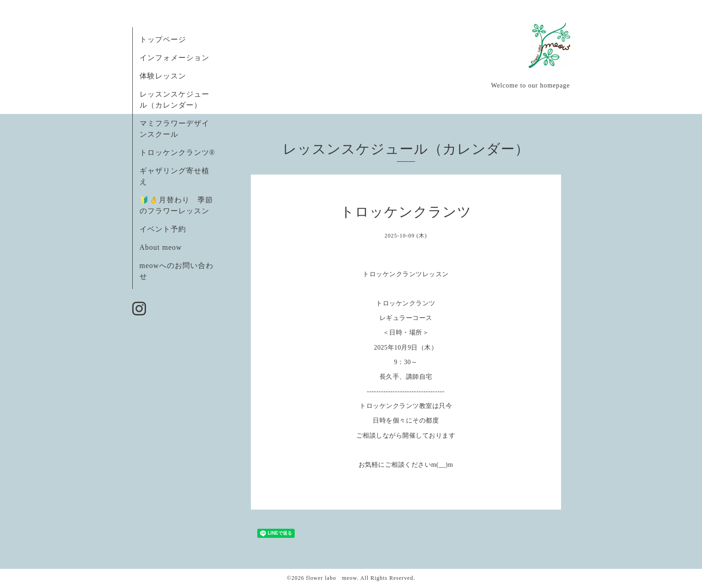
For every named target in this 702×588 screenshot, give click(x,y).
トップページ (163, 39)
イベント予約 (163, 229)
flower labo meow (332, 578)
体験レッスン (163, 76)
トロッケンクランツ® (177, 152)
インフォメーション (174, 58)
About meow (161, 247)
